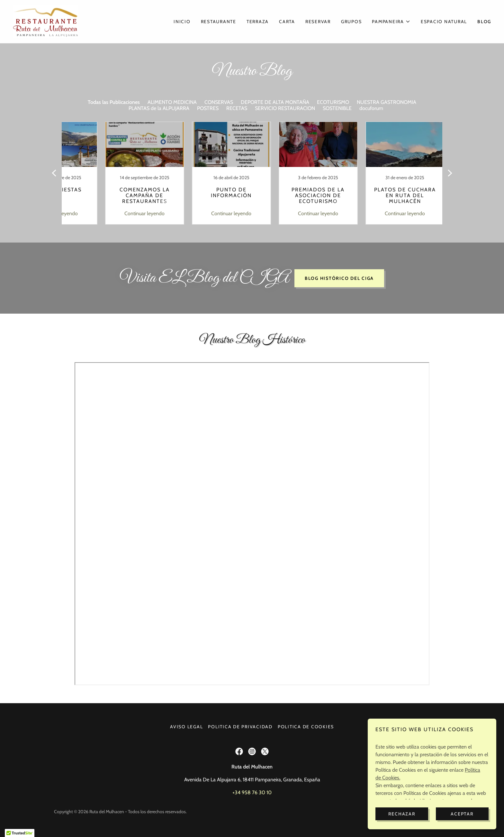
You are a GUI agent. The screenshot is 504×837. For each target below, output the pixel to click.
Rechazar (402, 814)
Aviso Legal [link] (186, 727)
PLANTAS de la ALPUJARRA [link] (159, 108)
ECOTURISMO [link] (333, 102)
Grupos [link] (351, 22)
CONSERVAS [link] (219, 102)
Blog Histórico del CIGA (339, 278)
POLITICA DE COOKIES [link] (306, 727)
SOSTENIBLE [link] (337, 108)
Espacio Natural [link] (444, 22)
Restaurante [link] (219, 22)
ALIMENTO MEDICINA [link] (172, 102)
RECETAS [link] (237, 108)
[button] (391, 22)
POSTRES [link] (208, 108)
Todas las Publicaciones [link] (114, 102)
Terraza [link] (258, 22)
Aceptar (462, 814)
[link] (46, 21)
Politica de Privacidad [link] (240, 727)
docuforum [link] (371, 108)
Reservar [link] (318, 22)
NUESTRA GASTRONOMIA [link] (387, 102)
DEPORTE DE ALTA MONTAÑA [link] (275, 102)
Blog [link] (484, 22)
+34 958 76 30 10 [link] (252, 792)
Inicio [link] (182, 22)
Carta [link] (287, 22)
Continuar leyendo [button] (122, 213)
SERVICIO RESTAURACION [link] (285, 108)
